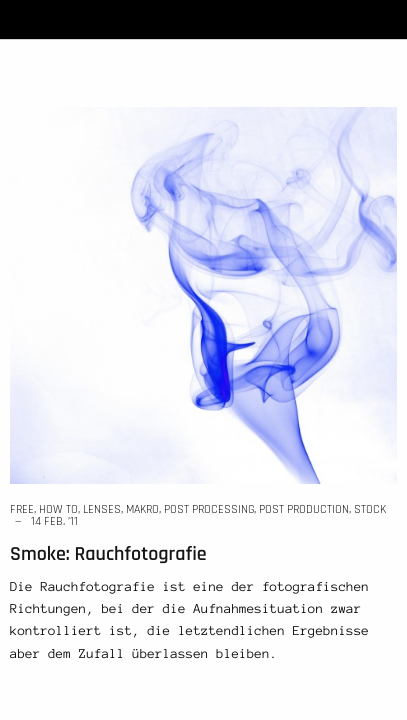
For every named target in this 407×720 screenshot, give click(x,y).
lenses (102, 509)
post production (304, 509)
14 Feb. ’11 (54, 521)
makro (142, 509)
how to (58, 509)
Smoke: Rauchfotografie (108, 554)
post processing (209, 509)
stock (370, 509)
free (22, 509)
